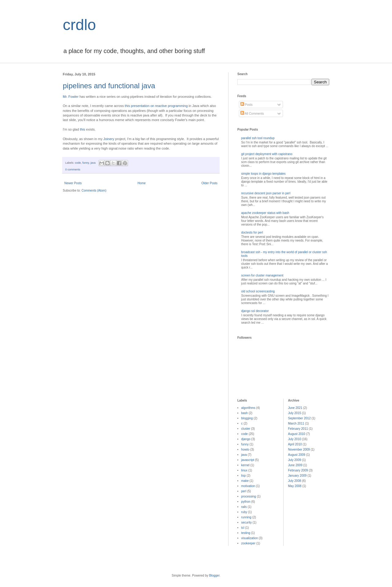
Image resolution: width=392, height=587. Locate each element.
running (246, 517)
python (246, 502)
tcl (243, 528)
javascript (248, 460)
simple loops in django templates (264, 174)
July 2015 (295, 413)
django (246, 439)
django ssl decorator (255, 311)
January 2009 (298, 476)
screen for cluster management (262, 275)
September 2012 (300, 418)
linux (245, 470)
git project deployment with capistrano (267, 154)
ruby (244, 512)
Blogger (214, 576)
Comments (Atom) (94, 191)
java (93, 163)
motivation (248, 486)
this (83, 129)
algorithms (248, 408)
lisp (244, 476)
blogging (247, 418)
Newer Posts (73, 183)
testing (246, 533)
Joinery (109, 139)
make (245, 481)
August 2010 (297, 434)
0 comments (73, 170)
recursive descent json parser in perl (266, 193)
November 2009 (299, 450)
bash (245, 413)
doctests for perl (252, 233)
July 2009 (295, 460)
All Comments (252, 114)
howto (245, 450)
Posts (247, 105)
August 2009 (297, 455)
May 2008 (295, 486)
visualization (250, 538)
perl (244, 491)
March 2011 (296, 423)
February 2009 (298, 470)
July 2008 (295, 481)
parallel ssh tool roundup (258, 138)
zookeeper (249, 543)
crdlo (79, 25)
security (247, 522)
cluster (246, 429)
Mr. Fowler (71, 97)
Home (142, 183)
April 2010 (295, 444)
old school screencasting (258, 291)
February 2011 (298, 429)
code (78, 163)
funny (86, 163)
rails (244, 507)
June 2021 (295, 408)
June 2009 (295, 465)
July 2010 (295, 439)
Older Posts (209, 183)
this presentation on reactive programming (156, 106)
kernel (245, 465)
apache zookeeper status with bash (265, 213)
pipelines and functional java (109, 86)
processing (249, 496)
